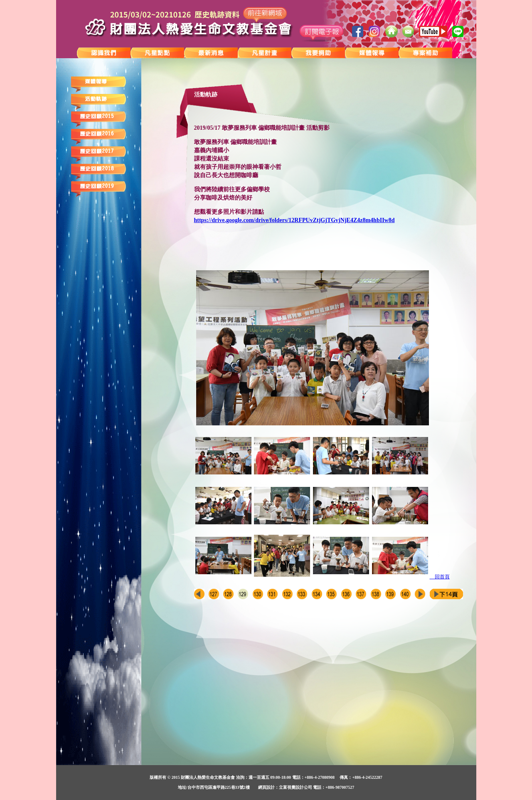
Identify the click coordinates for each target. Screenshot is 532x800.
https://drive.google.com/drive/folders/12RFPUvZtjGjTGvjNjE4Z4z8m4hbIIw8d (294, 220)
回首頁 (440, 577)
